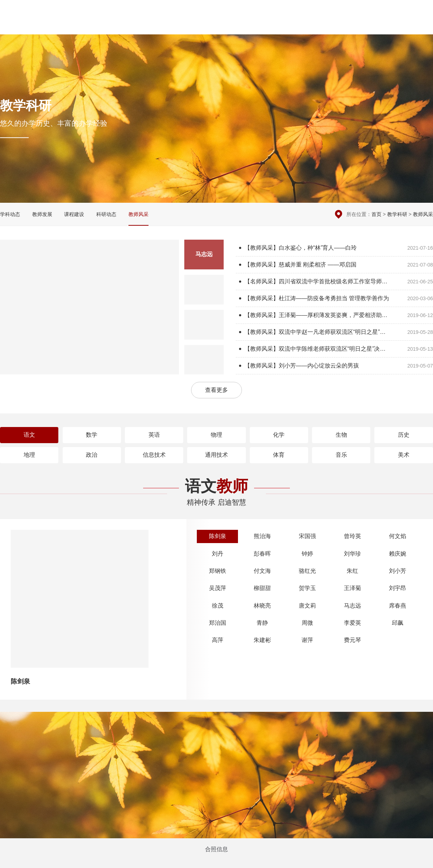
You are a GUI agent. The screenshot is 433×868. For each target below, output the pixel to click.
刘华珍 (352, 554)
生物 (341, 435)
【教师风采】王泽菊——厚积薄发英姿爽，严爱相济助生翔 (334, 315)
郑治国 (218, 623)
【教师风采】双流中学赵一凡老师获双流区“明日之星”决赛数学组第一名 (334, 332)
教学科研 (268, 25)
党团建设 (300, 25)
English (423, 25)
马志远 (352, 606)
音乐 (341, 455)
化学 (279, 435)
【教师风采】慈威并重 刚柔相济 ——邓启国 (334, 265)
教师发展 (42, 214)
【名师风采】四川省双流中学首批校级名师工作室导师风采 (334, 282)
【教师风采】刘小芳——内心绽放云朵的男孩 (334, 366)
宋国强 (307, 536)
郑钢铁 (218, 571)
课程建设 (74, 214)
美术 (404, 455)
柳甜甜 (262, 588)
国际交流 (363, 25)
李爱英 (352, 623)
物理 (216, 435)
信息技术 (154, 455)
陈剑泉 (218, 536)
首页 (376, 214)
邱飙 (398, 623)
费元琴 (352, 640)
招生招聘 (394, 25)
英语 (154, 435)
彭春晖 (262, 554)
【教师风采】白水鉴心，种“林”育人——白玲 (334, 248)
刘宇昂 (398, 588)
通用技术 (216, 455)
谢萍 (307, 640)
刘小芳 (398, 571)
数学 (92, 435)
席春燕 (398, 606)
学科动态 (10, 214)
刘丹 (218, 554)
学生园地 (331, 25)
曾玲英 (352, 536)
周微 (307, 623)
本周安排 (360, 11)
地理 (29, 455)
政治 (92, 455)
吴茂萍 (218, 588)
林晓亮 (262, 606)
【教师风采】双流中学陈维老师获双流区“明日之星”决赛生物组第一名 (334, 349)
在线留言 (387, 11)
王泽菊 (352, 588)
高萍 (218, 640)
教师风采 (138, 214)
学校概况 (174, 25)
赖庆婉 (398, 554)
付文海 (262, 571)
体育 (279, 455)
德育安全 (237, 25)
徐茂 (218, 606)
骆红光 (307, 571)
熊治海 (262, 536)
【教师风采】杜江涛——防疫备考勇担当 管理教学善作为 (334, 298)
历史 (404, 435)
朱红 (352, 571)
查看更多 (216, 390)
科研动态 (106, 214)
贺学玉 (307, 588)
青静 (262, 623)
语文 (29, 435)
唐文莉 (307, 606)
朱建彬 (262, 640)
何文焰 (398, 536)
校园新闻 (205, 25)
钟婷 (307, 554)
